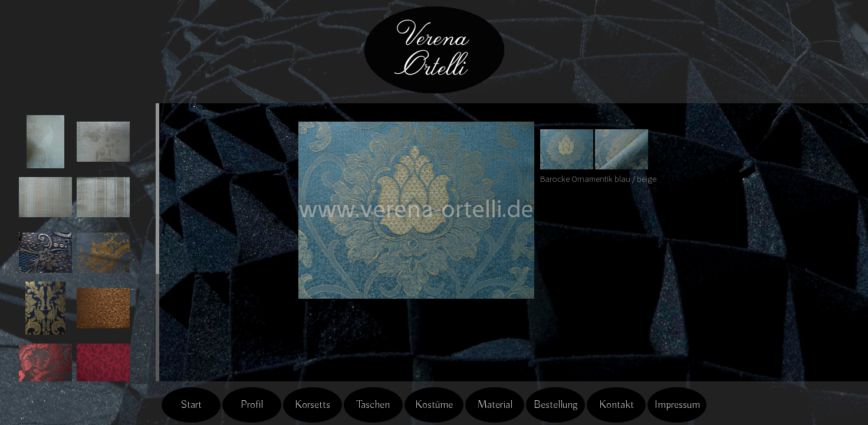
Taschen (373, 405)
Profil (252, 405)
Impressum (677, 405)
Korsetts (313, 405)
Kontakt (617, 405)
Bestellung (556, 405)
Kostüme (434, 405)
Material (495, 405)
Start (191, 405)
